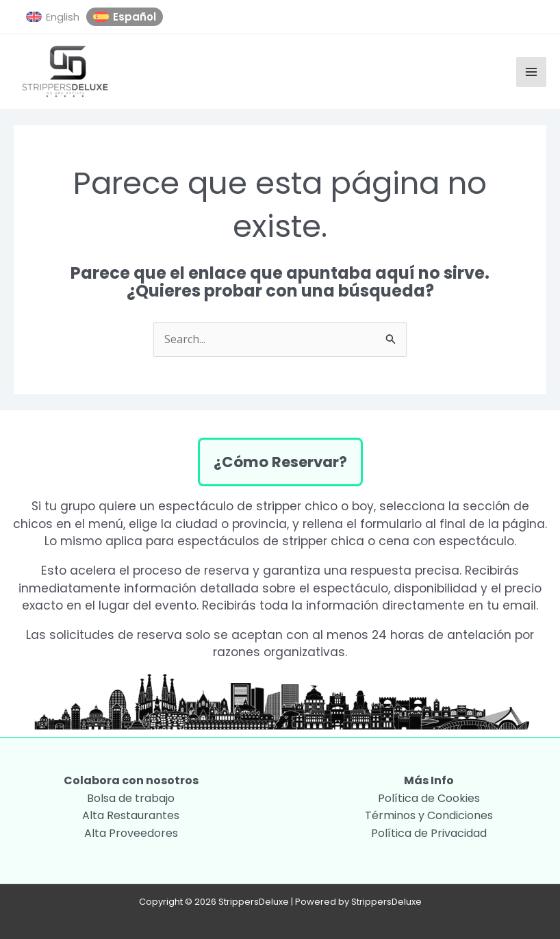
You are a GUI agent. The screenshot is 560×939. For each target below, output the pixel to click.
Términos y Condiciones (429, 815)
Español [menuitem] (135, 17)
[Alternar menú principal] (531, 72)
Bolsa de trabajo (131, 798)
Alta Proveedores (131, 833)
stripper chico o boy (315, 506)
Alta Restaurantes (131, 815)
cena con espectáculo (446, 541)
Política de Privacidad (429, 833)
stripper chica (323, 541)
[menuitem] (53, 17)
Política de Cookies (429, 798)
